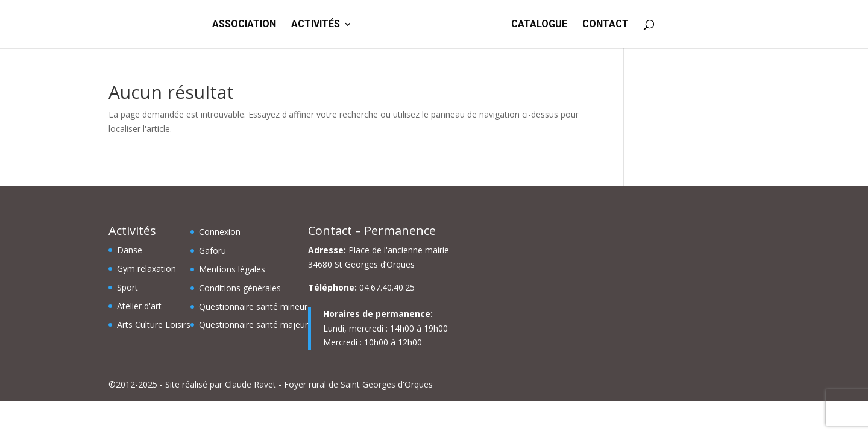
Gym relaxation (146, 269)
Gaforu (212, 250)
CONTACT (607, 25)
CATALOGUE (540, 25)
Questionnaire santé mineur (253, 307)
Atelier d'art (139, 306)
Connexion (220, 232)
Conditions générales (240, 288)
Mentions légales (232, 269)
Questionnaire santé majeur (253, 325)
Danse (130, 250)
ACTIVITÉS (314, 25)
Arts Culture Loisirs (154, 325)
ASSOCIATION (243, 25)
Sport (127, 287)
